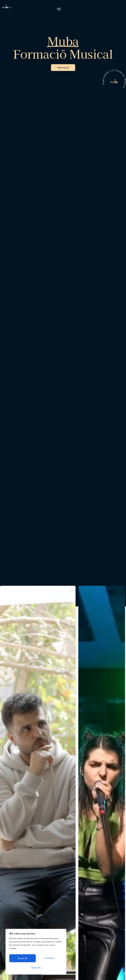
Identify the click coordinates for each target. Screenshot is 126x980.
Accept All (36, 968)
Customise (22, 960)
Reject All (49, 960)
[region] (36, 953)
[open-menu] (59, 9)
